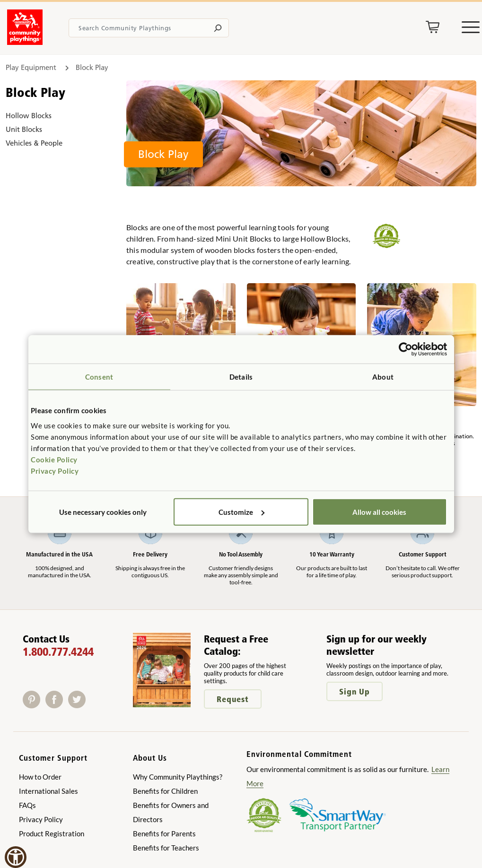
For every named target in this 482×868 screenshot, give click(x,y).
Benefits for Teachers (166, 848)
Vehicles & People (34, 143)
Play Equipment (31, 67)
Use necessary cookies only (103, 512)
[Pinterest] (34, 705)
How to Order (40, 777)
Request (233, 699)
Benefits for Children (165, 791)
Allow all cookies (379, 512)
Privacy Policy (55, 470)
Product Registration (52, 833)
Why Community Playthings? (178, 777)
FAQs (27, 805)
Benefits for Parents (164, 833)
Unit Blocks (24, 129)
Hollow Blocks (29, 116)
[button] (16, 857)
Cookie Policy (54, 459)
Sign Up (355, 691)
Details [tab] (241, 377)
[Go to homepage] (25, 42)
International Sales (48, 791)
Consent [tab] (99, 377)
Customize (241, 512)
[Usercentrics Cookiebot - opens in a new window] (406, 349)
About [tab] (383, 377)
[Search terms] (149, 28)
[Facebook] (57, 705)
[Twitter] (79, 705)
